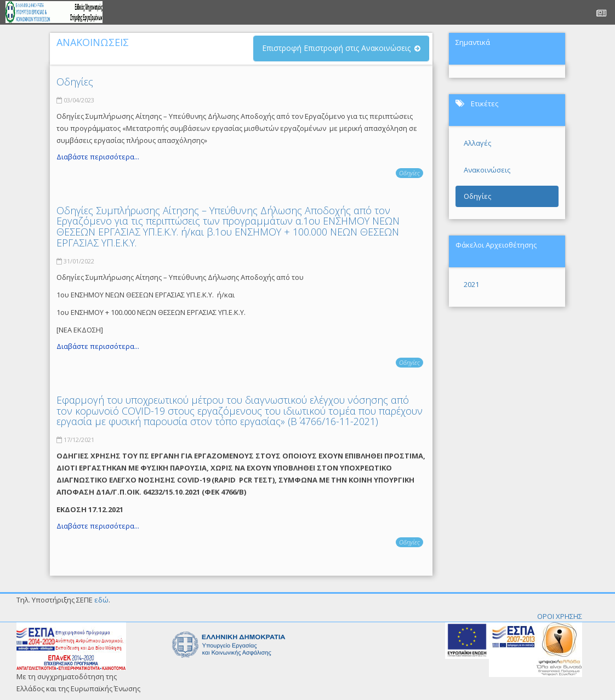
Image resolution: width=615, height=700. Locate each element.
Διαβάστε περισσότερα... (98, 157)
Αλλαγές (477, 143)
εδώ (101, 600)
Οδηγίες (75, 82)
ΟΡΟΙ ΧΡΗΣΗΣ (560, 616)
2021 (471, 284)
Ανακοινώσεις (487, 170)
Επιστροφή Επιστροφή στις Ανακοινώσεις (336, 48)
